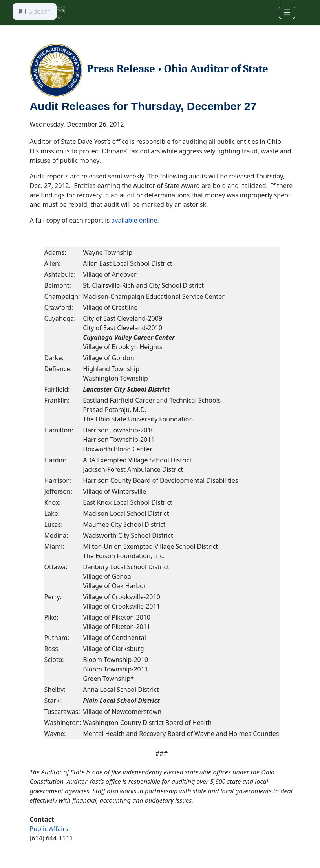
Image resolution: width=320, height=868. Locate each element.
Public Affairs (49, 829)
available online (134, 220)
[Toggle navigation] (287, 12)
